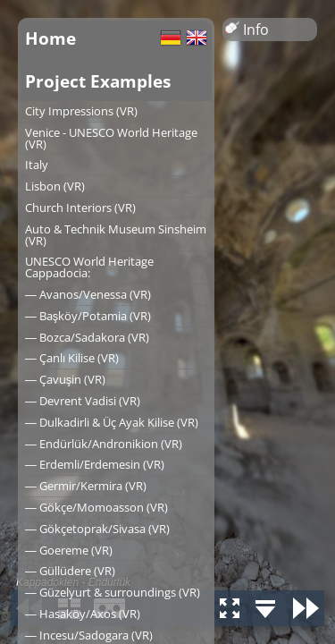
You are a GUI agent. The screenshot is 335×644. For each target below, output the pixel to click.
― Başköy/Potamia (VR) (88, 316)
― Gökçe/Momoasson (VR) (96, 507)
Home (50, 38)
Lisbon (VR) (55, 186)
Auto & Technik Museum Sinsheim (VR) (116, 235)
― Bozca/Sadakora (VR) (87, 337)
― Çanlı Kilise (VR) (72, 358)
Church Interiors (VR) (80, 208)
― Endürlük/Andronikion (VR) (104, 444)
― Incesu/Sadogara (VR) (89, 635)
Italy (37, 165)
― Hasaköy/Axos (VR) (83, 614)
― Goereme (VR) (69, 550)
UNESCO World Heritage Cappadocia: (89, 267)
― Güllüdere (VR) (70, 571)
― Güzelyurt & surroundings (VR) (113, 592)
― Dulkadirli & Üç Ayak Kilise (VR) (112, 422)
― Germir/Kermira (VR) (86, 486)
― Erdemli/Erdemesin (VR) (95, 464)
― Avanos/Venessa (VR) (88, 294)
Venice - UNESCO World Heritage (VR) (111, 138)
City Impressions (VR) (81, 111)
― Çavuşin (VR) (65, 379)
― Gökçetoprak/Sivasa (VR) (97, 529)
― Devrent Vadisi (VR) (83, 401)
